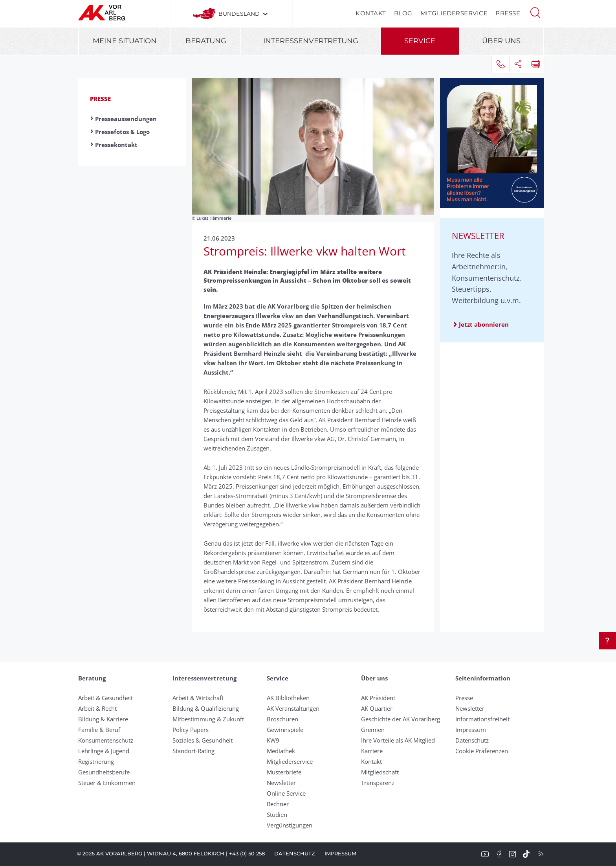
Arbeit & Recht (97, 708)
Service (420, 41)
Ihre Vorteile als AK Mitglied (398, 740)
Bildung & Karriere (103, 719)
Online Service (286, 793)
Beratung (206, 41)
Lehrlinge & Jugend (104, 751)
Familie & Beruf (99, 730)
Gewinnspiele (285, 730)
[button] (535, 12)
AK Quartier (377, 708)
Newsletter (281, 783)
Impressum (471, 730)
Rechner (278, 804)
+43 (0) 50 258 (247, 853)
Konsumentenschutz (106, 740)
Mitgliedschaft (380, 772)
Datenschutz (472, 740)
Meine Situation (125, 41)
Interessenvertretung (311, 41)
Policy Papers (191, 730)
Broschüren (282, 719)
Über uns (501, 41)
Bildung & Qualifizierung (206, 708)
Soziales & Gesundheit (203, 740)
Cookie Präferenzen (482, 751)
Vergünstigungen (290, 825)
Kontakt (371, 13)
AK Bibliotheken (288, 698)
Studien (277, 815)
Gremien (373, 730)
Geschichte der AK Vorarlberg (401, 719)
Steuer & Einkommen (107, 783)
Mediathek (281, 751)
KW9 (273, 740)
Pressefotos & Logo (122, 132)
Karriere (372, 751)
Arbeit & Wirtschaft (198, 698)
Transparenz (378, 783)
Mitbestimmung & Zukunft (208, 719)
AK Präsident (378, 698)
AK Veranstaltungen (293, 708)
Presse (508, 13)
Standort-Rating (193, 751)
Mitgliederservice (454, 13)
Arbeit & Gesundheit (105, 698)
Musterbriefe (284, 772)
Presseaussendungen (126, 119)
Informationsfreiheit (482, 719)
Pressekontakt (116, 145)
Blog (403, 13)
